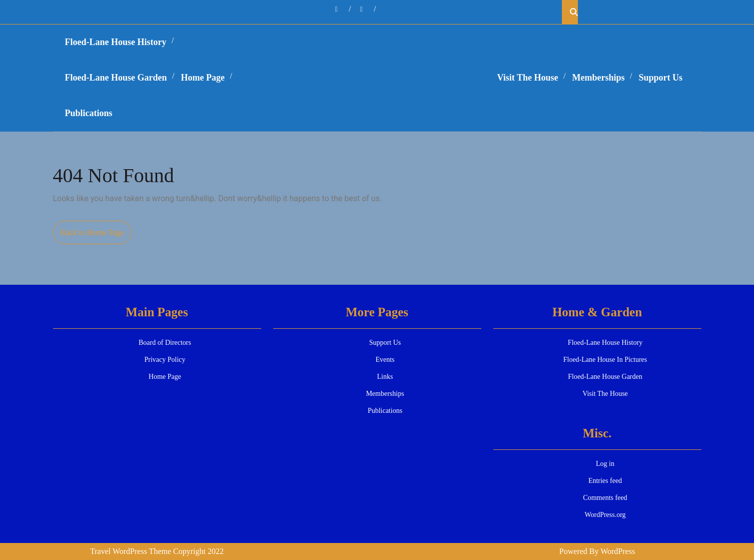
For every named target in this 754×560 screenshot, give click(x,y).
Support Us (661, 78)
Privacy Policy (165, 360)
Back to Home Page (96, 235)
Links (385, 377)
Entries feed (605, 481)
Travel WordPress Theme (131, 551)
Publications (89, 113)
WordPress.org (605, 515)
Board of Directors (165, 343)
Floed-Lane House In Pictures (605, 360)
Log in (605, 464)
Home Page (203, 78)
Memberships (599, 78)
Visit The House (528, 78)
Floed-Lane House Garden (116, 78)
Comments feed (605, 498)
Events (385, 360)
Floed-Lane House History (116, 42)
